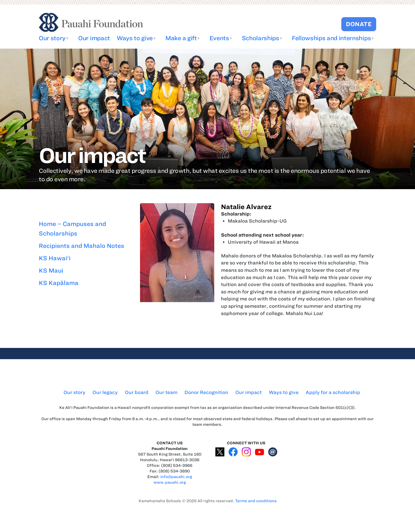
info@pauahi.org (176, 477)
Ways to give (135, 38)
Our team (166, 392)
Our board (137, 392)
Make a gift (181, 38)
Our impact (94, 38)
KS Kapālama (59, 283)
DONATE (359, 24)
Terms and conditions (256, 501)
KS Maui (51, 270)
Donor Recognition (206, 392)
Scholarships (260, 38)
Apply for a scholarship (333, 392)
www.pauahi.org (170, 482)
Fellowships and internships (331, 38)
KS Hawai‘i (55, 258)
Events (219, 38)
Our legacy (105, 392)
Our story (52, 38)
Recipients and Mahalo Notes (82, 246)
